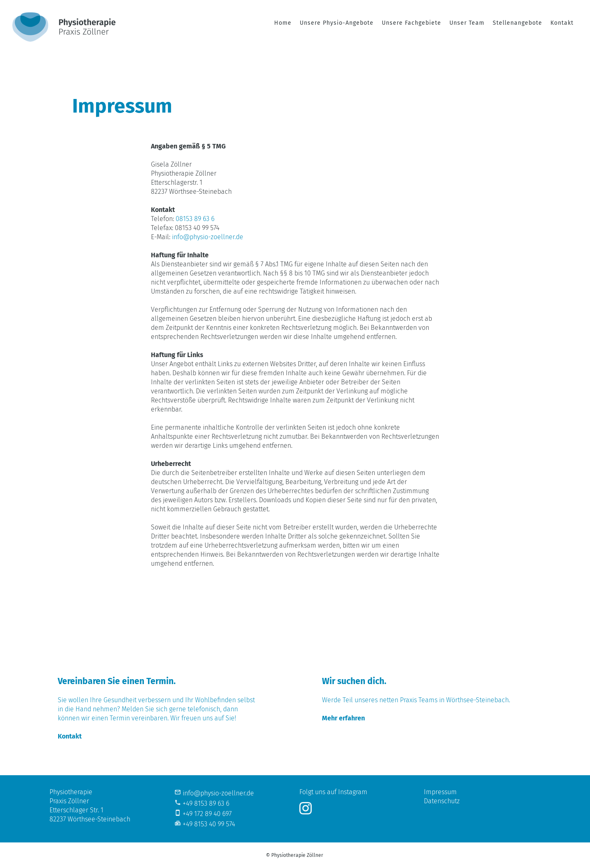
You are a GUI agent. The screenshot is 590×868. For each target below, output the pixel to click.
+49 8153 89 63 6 (206, 803)
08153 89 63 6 (195, 219)
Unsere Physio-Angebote (337, 23)
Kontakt (562, 23)
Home (283, 23)
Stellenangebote (517, 23)
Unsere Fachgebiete (411, 23)
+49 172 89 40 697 (207, 814)
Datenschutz (442, 801)
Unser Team (467, 23)
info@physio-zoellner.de (208, 237)
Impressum (440, 792)
